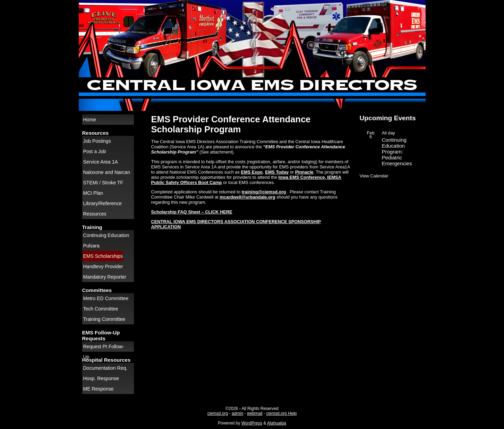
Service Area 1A (101, 162)
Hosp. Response (101, 378)
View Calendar (374, 176)
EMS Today (277, 172)
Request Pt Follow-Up (104, 348)
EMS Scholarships (103, 256)
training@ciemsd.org (264, 192)
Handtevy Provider (103, 266)
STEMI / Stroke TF (103, 183)
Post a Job (95, 151)
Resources (95, 214)
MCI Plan (93, 193)
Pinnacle (304, 172)
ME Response (99, 389)
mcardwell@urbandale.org (247, 197)
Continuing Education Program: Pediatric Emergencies (397, 152)
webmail (255, 413)
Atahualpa (277, 423)
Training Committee (104, 319)
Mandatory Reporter (105, 277)
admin (237, 413)
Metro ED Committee (106, 298)
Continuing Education (106, 235)
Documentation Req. (105, 368)
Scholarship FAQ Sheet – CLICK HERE (192, 212)
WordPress (252, 423)
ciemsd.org (218, 413)
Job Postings (97, 141)
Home (90, 120)
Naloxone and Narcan (107, 172)
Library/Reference (102, 203)
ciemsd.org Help (281, 413)
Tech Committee (101, 309)
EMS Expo (252, 172)
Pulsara (91, 246)
